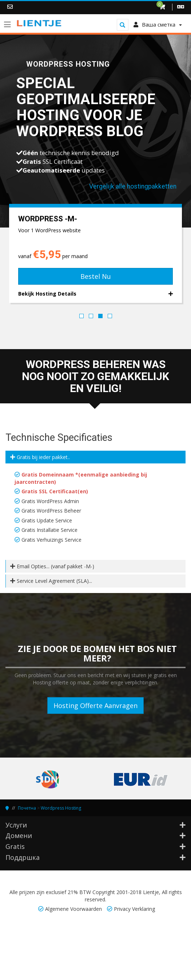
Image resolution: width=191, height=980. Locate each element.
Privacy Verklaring (134, 909)
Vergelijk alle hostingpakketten (133, 186)
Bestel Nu (96, 276)
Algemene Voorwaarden (73, 909)
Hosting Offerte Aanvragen (95, 706)
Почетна (27, 808)
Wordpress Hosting (61, 808)
